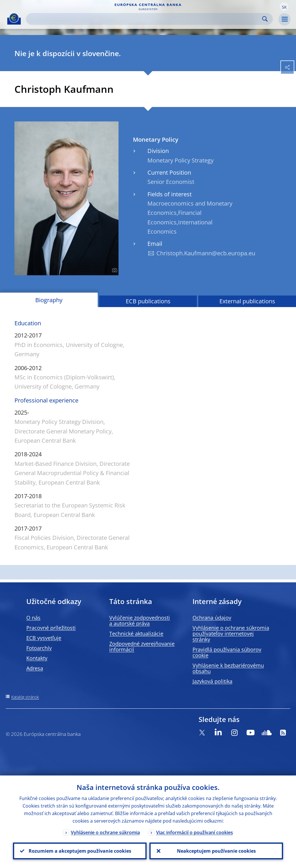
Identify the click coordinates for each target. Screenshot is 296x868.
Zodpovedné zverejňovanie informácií (142, 647)
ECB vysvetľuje (44, 638)
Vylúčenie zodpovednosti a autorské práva (140, 620)
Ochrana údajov (212, 618)
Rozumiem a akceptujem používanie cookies (80, 851)
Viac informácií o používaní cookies (195, 832)
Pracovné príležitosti (51, 628)
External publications (247, 301)
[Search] (145, 19)
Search (265, 19)
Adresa (35, 668)
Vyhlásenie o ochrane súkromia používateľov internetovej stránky (231, 634)
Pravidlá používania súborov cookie (227, 652)
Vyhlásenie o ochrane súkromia (105, 832)
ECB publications (148, 301)
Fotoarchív (39, 648)
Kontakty (37, 658)
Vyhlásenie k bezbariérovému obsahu (228, 668)
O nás (33, 618)
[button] (284, 7)
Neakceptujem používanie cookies (216, 851)
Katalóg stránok (25, 697)
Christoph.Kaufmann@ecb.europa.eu (206, 253)
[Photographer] (114, 270)
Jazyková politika (212, 681)
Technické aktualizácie (136, 634)
